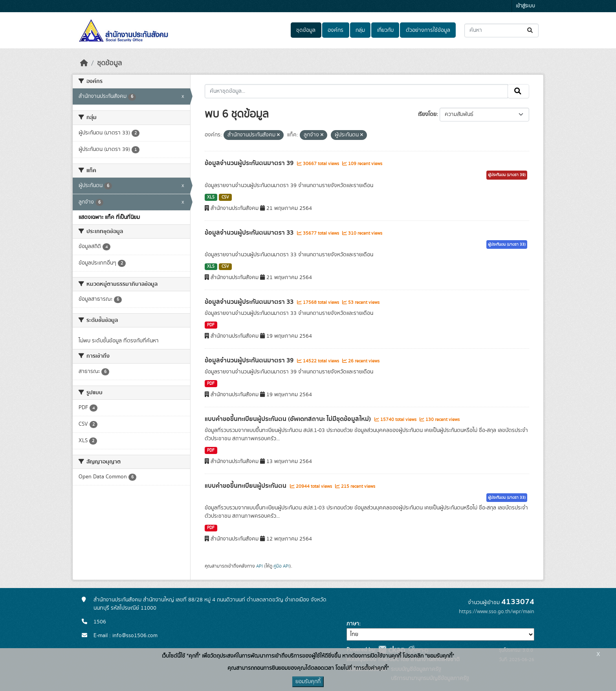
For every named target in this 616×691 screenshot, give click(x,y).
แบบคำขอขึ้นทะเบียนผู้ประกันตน (246, 486)
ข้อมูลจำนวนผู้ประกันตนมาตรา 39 (250, 163)
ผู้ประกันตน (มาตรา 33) (507, 244)
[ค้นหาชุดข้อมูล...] (501, 30)
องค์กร (335, 30)
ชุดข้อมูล (306, 30)
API (259, 566)
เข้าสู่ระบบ (525, 6)
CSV (225, 197)
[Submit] (531, 30)
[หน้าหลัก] (84, 63)
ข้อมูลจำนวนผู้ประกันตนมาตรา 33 (250, 233)
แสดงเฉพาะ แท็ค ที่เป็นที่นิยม (109, 217)
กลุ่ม (360, 30)
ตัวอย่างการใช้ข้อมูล (428, 30)
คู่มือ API (281, 566)
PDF (211, 325)
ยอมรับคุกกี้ (308, 682)
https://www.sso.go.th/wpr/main (497, 612)
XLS (211, 197)
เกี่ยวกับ (385, 30)
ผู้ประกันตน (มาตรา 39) (507, 175)
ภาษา (353, 624)
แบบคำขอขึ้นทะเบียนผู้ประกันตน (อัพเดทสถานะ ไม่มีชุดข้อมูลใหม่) (289, 419)
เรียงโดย (427, 114)
